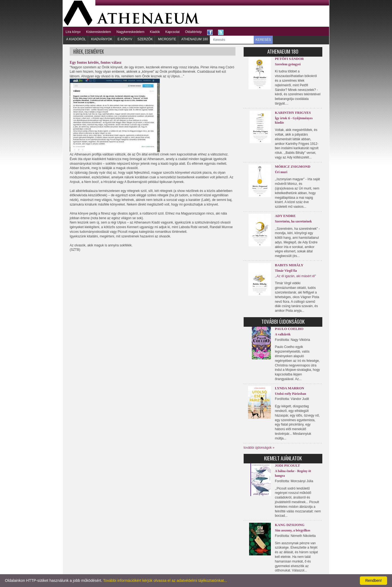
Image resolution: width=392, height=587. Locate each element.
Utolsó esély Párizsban (291, 394)
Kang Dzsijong (290, 525)
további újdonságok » (259, 448)
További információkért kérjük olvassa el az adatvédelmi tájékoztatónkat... (165, 580)
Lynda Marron (290, 388)
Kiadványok (102, 39)
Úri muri (281, 172)
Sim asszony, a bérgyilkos (293, 530)
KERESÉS (263, 40)
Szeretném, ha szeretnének (293, 221)
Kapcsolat (172, 32)
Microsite (167, 39)
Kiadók (155, 32)
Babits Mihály (289, 265)
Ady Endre (285, 216)
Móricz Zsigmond (293, 166)
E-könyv (125, 39)
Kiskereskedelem (98, 32)
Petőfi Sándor (290, 59)
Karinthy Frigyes (293, 113)
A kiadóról (76, 39)
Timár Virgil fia (286, 271)
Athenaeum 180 (195, 39)
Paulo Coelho (289, 329)
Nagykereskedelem (131, 32)
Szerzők (145, 39)
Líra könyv (73, 32)
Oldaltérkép (193, 32)
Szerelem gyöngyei (288, 64)
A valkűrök (283, 334)
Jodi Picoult (287, 465)
